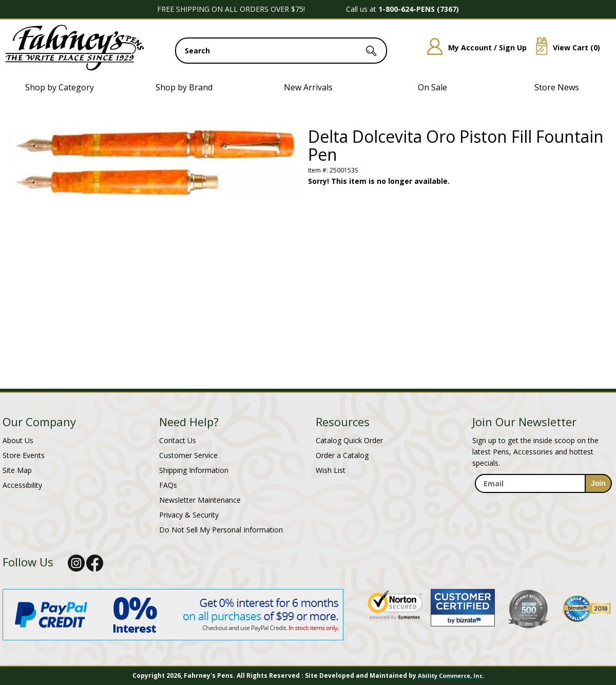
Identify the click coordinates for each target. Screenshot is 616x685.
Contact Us (178, 440)
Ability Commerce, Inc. (451, 676)
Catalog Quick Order (349, 440)
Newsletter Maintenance (200, 500)
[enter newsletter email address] (543, 483)
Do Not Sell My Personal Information (221, 530)
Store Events (24, 455)
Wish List (331, 470)
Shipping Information (194, 470)
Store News (557, 87)
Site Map (17, 470)
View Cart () (564, 47)
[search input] (281, 51)
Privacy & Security (189, 515)
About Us (18, 440)
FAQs (168, 485)
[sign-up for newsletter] (598, 483)
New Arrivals (308, 87)
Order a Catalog (342, 455)
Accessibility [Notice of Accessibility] (22, 485)
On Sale (432, 87)
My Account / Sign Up (473, 47)
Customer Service (188, 455)
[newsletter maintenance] (543, 504)
